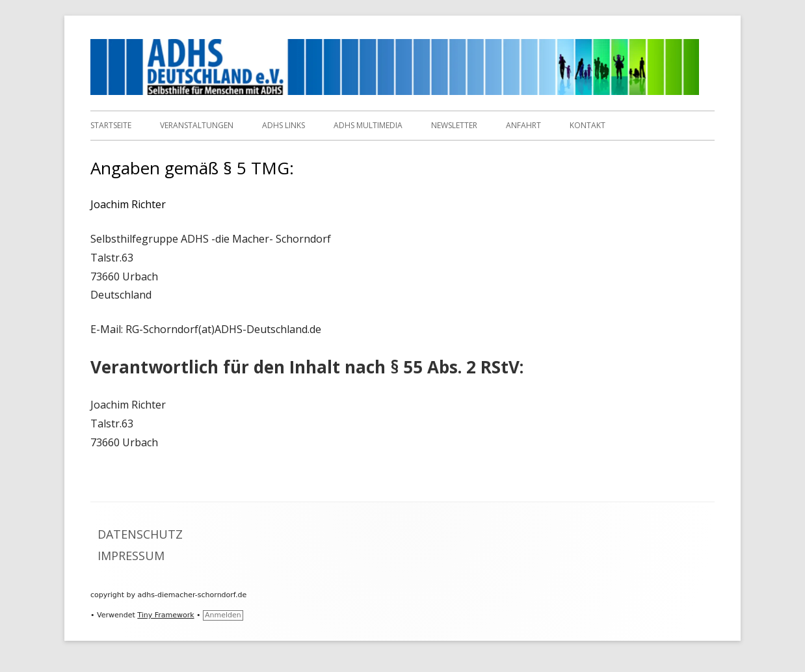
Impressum (131, 556)
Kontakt (587, 125)
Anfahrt (523, 125)
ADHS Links (284, 125)
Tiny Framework (165, 615)
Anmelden (223, 615)
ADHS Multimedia (368, 125)
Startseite (111, 125)
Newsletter (454, 125)
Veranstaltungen (197, 125)
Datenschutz (140, 534)
